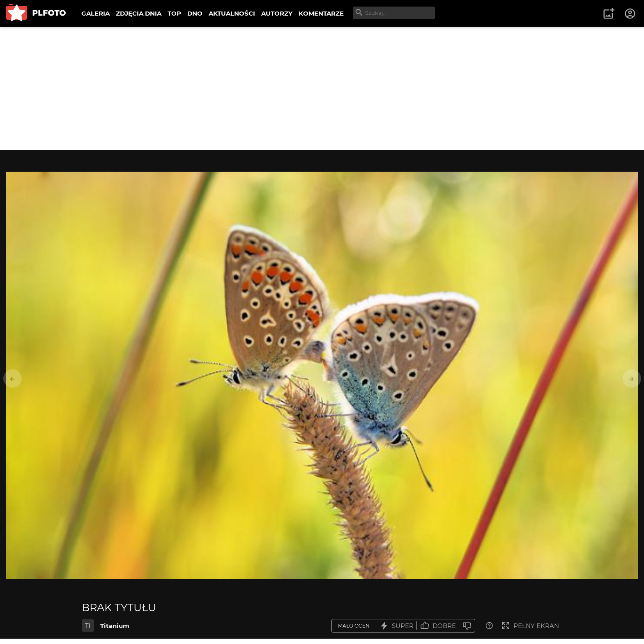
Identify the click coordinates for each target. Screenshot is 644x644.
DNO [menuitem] (195, 13)
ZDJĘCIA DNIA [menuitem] (139, 13)
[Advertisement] (322, 88)
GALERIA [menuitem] (95, 13)
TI (88, 626)
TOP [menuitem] (174, 13)
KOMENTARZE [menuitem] (321, 13)
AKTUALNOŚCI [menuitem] (232, 13)
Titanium (115, 626)
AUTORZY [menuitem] (277, 13)
